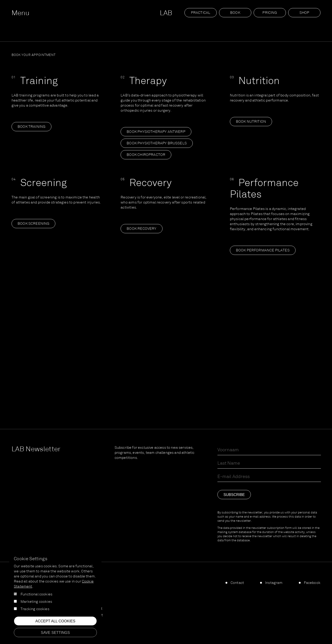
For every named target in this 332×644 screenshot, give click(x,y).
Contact (237, 583)
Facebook (312, 583)
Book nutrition (251, 122)
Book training (31, 127)
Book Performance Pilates (263, 251)
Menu (20, 13)
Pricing (270, 13)
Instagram (274, 583)
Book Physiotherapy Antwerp (156, 132)
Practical (201, 13)
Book (235, 13)
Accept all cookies (55, 621)
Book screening (33, 224)
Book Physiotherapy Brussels (157, 143)
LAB (166, 13)
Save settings (55, 633)
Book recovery (141, 229)
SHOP (304, 13)
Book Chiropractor (146, 155)
